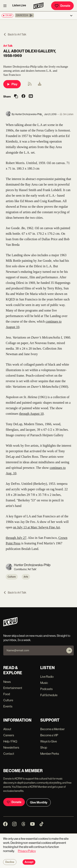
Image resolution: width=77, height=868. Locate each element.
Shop (44, 747)
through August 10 (31, 414)
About (7, 729)
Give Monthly (39, 802)
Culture (12, 577)
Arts (26, 577)
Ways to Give (49, 741)
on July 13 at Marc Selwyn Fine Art (36, 527)
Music (44, 683)
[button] (24, 15)
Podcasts (46, 689)
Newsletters (11, 747)
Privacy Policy (27, 851)
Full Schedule (49, 695)
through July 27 (16, 538)
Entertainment (13, 688)
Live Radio (47, 677)
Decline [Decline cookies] (10, 862)
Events (8, 706)
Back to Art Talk (15, 34)
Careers (9, 735)
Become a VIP (49, 735)
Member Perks (50, 754)
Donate (62, 6)
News (7, 682)
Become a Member (52, 729)
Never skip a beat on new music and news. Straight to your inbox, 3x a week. (37, 638)
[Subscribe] (69, 650)
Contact (9, 754)
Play (12, 84)
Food (7, 694)
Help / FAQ (10, 741)
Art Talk (8, 46)
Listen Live (19, 5)
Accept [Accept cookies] (29, 862)
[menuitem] (40, 84)
